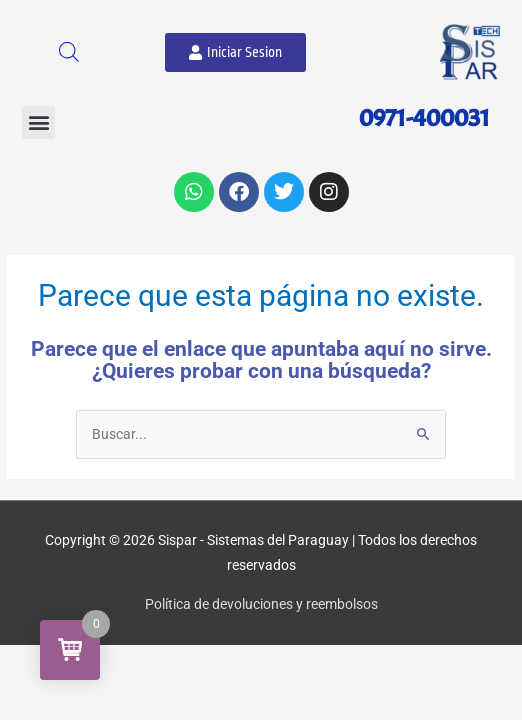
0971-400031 (424, 118)
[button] (38, 122)
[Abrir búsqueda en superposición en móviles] (69, 52)
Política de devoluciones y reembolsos (261, 604)
